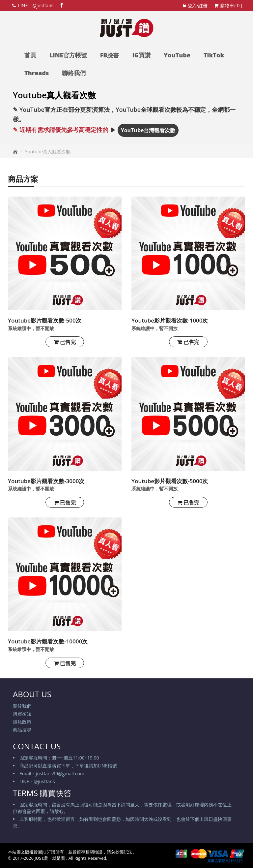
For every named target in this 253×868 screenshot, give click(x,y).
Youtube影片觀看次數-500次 (45, 320)
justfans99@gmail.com (60, 774)
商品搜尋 (22, 730)
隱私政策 (22, 722)
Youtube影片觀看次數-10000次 (48, 641)
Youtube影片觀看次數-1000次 (170, 320)
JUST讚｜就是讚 (50, 858)
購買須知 (22, 714)
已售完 (65, 342)
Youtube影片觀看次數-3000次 (46, 481)
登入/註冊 (195, 5)
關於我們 (22, 706)
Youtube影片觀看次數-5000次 (170, 481)
